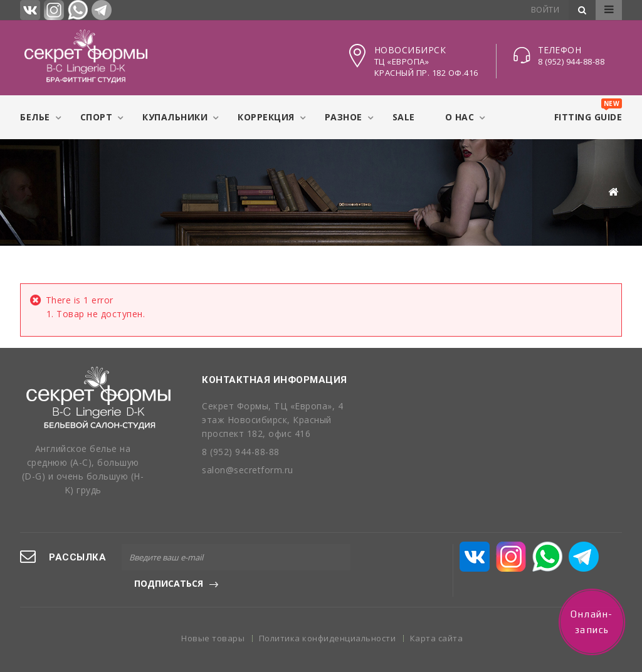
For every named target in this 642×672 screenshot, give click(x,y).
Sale (404, 117)
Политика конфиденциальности (329, 625)
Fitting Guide (588, 111)
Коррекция (266, 117)
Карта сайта (437, 625)
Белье (35, 117)
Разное (344, 117)
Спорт (97, 117)
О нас (460, 117)
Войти (545, 9)
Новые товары (214, 625)
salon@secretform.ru (248, 470)
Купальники (175, 117)
